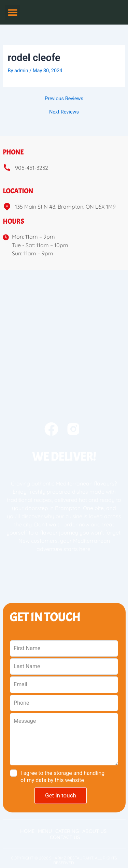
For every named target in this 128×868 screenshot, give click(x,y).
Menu (45, 831)
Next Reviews (64, 112)
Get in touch (61, 795)
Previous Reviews (64, 99)
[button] (12, 12)
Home (27, 831)
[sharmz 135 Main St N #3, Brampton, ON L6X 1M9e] (64, 321)
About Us (94, 831)
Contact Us (65, 837)
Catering (67, 831)
